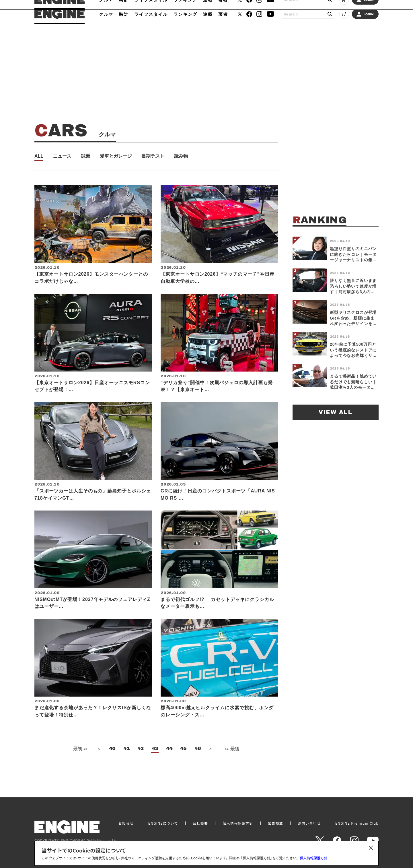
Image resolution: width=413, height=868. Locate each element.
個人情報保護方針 (313, 858)
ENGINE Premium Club (357, 823)
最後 (232, 766)
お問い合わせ (309, 823)
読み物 (181, 156)
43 (155, 766)
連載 (208, 14)
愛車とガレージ (116, 156)
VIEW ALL (335, 412)
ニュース (62, 156)
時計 (124, 14)
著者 (223, 14)
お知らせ (126, 823)
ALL (39, 156)
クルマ (106, 14)
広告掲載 (275, 823)
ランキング (185, 14)
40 (112, 766)
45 (183, 766)
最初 (79, 766)
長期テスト (153, 156)
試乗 (85, 156)
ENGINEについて (163, 823)
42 (141, 766)
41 (126, 766)
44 (169, 766)
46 (198, 766)
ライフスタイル (151, 14)
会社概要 (200, 823)
